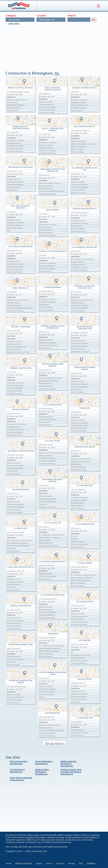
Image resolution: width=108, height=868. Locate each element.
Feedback (91, 863)
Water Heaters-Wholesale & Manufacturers (21, 779)
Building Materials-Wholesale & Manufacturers (69, 764)
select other (14, 23)
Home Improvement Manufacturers (18, 763)
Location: (42, 16)
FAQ (81, 863)
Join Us (49, 863)
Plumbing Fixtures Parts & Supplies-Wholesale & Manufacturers (71, 772)
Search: (72, 16)
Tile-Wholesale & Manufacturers (17, 771)
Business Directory (24, 863)
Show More (54, 744)
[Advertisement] (57, 46)
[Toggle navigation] (98, 6)
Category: (11, 16)
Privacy (72, 863)
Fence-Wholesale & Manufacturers (44, 763)
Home (9, 863)
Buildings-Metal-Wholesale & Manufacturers (42, 772)
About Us (60, 863)
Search (39, 863)
